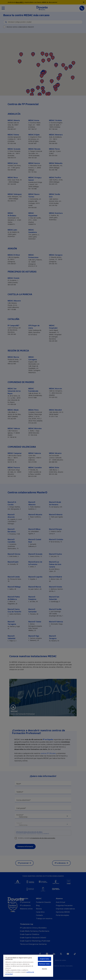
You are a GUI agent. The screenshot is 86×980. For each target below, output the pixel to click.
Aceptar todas (44, 959)
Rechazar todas (45, 964)
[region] (28, 966)
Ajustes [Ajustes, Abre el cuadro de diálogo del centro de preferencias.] (44, 969)
